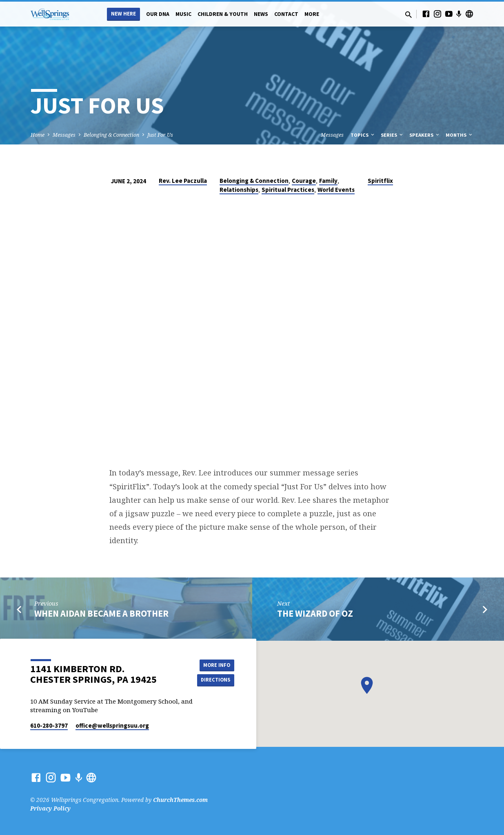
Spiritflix (380, 181)
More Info (214, 664)
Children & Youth (223, 14)
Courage (304, 181)
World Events (336, 190)
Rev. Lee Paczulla (183, 181)
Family (328, 181)
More (312, 14)
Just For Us (160, 135)
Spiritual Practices (288, 190)
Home (38, 135)
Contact (286, 14)
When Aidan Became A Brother (101, 613)
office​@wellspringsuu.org (112, 725)
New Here (123, 14)
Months (460, 135)
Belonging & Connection (111, 135)
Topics (363, 135)
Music (183, 14)
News (261, 14)
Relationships (239, 190)
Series (392, 135)
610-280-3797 (49, 725)
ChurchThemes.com (180, 800)
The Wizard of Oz (315, 613)
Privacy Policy (50, 808)
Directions (213, 680)
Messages (64, 135)
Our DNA (158, 14)
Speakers (425, 135)
